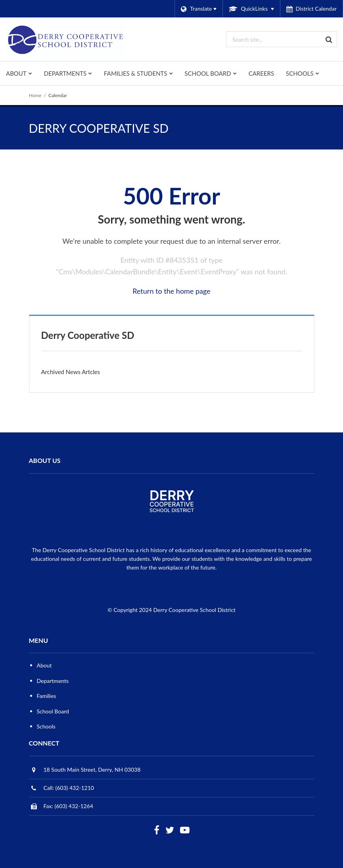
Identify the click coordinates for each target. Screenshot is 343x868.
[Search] (329, 39)
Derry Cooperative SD (88, 335)
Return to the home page (171, 291)
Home (35, 95)
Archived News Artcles (71, 372)
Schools (46, 726)
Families (47, 696)
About (44, 665)
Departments (53, 681)
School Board (53, 711)
